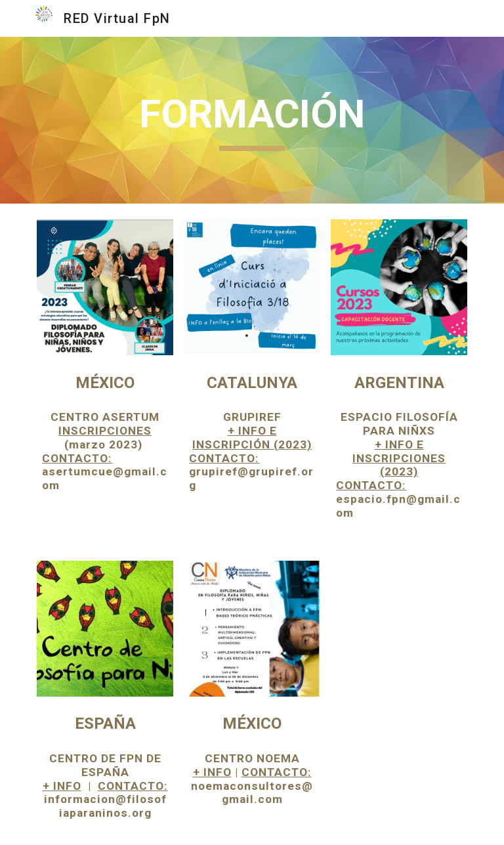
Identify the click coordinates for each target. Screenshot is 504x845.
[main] (252, 120)
